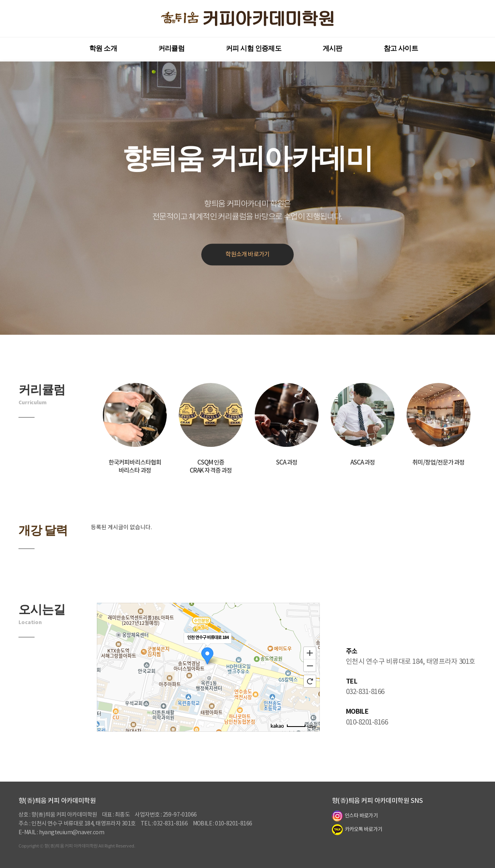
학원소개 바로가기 (247, 255)
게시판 (332, 48)
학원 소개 (103, 48)
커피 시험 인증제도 (254, 48)
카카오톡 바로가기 (357, 830)
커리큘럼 (171, 48)
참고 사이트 (401, 48)
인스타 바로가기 (355, 816)
